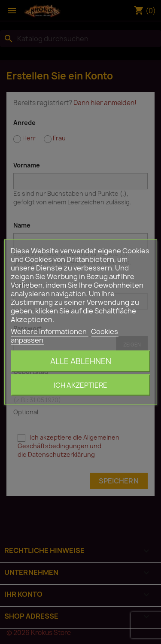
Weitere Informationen (49, 331)
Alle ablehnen (81, 361)
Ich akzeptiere (80, 385)
